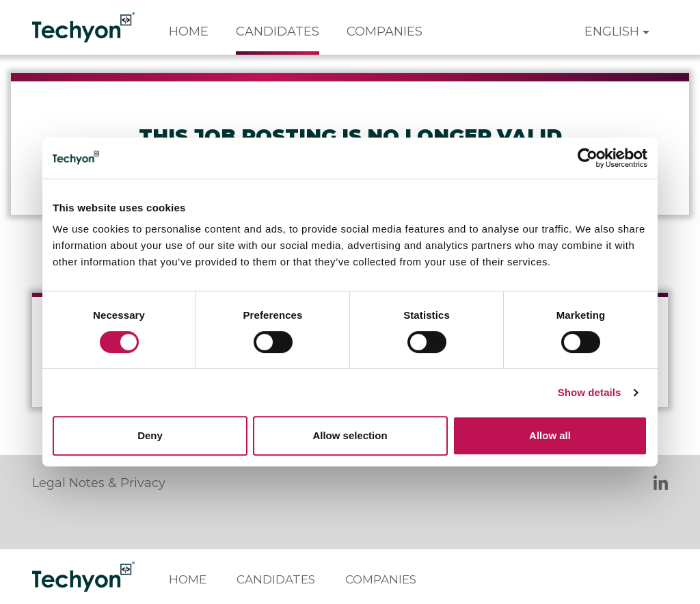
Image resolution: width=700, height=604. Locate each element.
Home (189, 31)
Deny (150, 435)
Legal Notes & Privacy (99, 483)
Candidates (278, 31)
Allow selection (350, 435)
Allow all (550, 435)
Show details (590, 392)
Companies (385, 31)
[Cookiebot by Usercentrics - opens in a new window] (588, 158)
